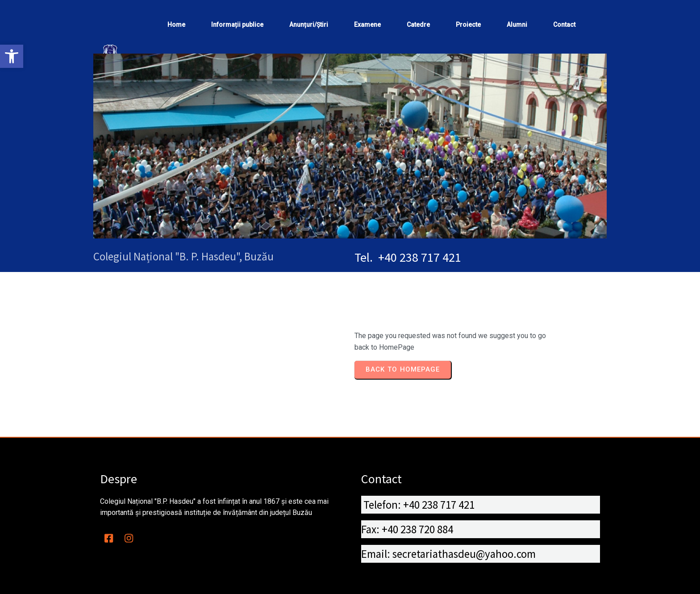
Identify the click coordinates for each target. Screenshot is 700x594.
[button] (12, 56)
